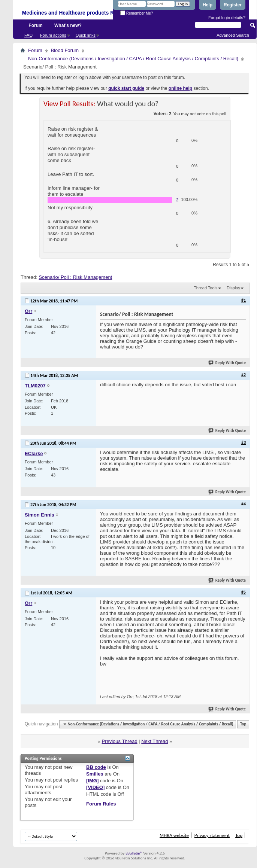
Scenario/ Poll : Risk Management (75, 277)
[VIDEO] (95, 787)
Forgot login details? (227, 18)
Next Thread (155, 741)
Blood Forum (65, 50)
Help (208, 5)
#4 (244, 504)
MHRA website (174, 835)
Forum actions (53, 35)
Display (233, 288)
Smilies (95, 774)
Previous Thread (119, 741)
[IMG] (92, 781)
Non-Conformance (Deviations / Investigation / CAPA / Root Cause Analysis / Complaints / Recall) (133, 59)
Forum (35, 25)
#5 (244, 592)
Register (233, 5)
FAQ (28, 35)
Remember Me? (137, 13)
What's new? (68, 25)
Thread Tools (205, 288)
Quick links (86, 35)
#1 (244, 300)
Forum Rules (101, 804)
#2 (244, 375)
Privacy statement (212, 835)
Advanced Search (233, 35)
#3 (244, 442)
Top (243, 724)
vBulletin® (134, 853)
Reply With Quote (227, 363)
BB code (96, 767)
